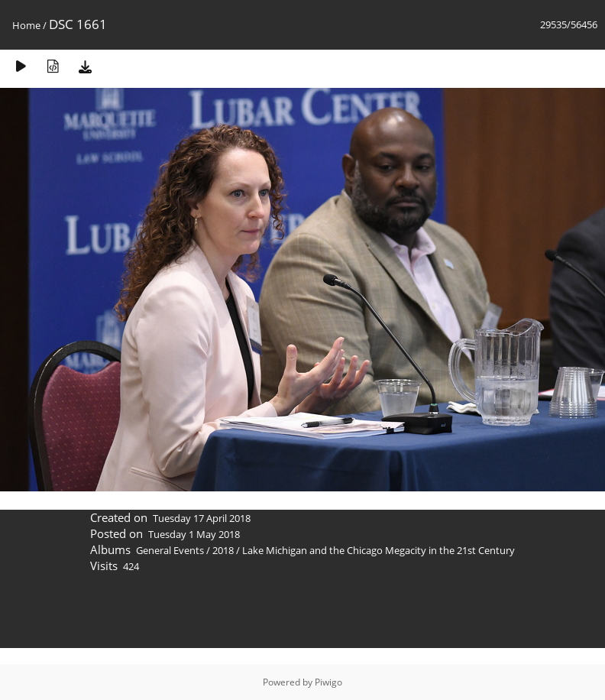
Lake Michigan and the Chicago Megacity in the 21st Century (379, 550)
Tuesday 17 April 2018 (202, 518)
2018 (223, 550)
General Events (170, 550)
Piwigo (328, 682)
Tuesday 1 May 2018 (194, 534)
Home (26, 25)
